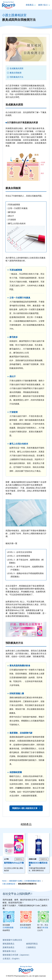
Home (4, 881)
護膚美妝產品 (8, 947)
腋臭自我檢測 (16, 73)
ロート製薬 (9, 5)
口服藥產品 (31, 947)
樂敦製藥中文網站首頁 (12, 940)
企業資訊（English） (12, 959)
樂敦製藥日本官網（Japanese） (17, 955)
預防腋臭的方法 (17, 77)
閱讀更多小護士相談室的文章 (25, 808)
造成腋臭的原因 (17, 68)
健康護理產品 (32, 944)
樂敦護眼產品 (8, 944)
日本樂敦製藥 (8, 928)
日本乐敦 (24, 928)
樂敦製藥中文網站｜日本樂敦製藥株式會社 (25, 881)
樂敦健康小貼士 (9, 951)
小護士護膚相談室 (14, 15)
